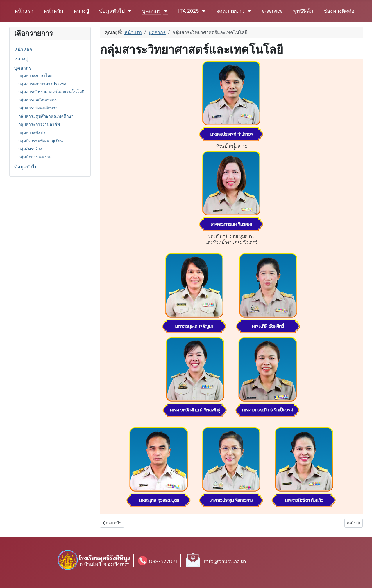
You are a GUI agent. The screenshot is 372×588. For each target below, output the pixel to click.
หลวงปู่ (81, 11)
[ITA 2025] (202, 11)
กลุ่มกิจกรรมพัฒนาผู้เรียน (41, 141)
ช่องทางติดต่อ (339, 11)
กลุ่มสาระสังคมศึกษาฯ (38, 108)
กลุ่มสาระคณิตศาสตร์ (38, 100)
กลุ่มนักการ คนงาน (35, 157)
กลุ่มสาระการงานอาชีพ (39, 124)
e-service (272, 11)
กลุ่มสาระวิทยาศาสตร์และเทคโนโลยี (51, 92)
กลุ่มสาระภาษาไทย (35, 75)
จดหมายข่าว (230, 11)
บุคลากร (151, 11)
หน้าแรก (24, 11)
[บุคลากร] (164, 11)
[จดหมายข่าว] (248, 11)
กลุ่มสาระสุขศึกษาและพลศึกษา (46, 116)
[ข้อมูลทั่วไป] (128, 11)
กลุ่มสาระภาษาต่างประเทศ (42, 84)
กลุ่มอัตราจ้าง (30, 149)
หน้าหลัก (53, 11)
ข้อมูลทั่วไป (112, 11)
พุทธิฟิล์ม (303, 11)
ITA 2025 (188, 11)
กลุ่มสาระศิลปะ (32, 132)
